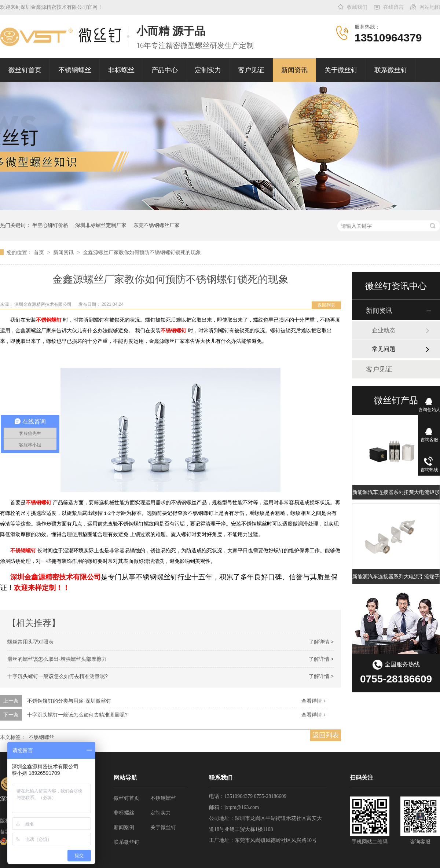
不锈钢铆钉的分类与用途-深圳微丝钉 (69, 701)
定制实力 (208, 70)
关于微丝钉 (341, 70)
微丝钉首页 (25, 70)
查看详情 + (314, 701)
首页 (40, 252)
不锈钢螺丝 (75, 70)
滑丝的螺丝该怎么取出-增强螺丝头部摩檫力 (57, 659)
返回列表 (326, 305)
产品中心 (165, 70)
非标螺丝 (121, 70)
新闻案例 (124, 827)
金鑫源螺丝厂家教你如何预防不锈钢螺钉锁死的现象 (142, 252)
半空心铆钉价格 (50, 225)
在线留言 (393, 7)
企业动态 (384, 330)
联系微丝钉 (391, 70)
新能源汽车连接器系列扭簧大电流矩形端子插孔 (396, 492)
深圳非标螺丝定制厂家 (101, 225)
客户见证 (251, 70)
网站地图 (430, 7)
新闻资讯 (294, 70)
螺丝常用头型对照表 (30, 642)
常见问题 (384, 349)
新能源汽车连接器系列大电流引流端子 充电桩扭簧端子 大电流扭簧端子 (396, 576)
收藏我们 (357, 7)
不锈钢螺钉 (49, 320)
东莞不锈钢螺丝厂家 (157, 225)
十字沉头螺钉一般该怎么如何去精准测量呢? (58, 676)
